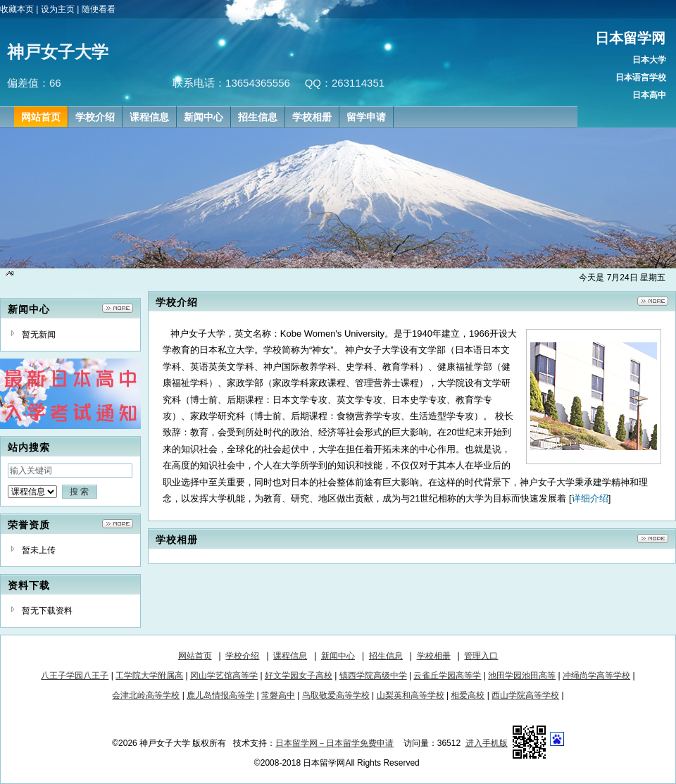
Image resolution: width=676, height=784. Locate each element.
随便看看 (99, 9)
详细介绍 (590, 498)
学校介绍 (242, 656)
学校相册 (434, 656)
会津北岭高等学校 (146, 695)
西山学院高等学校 (525, 695)
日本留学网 (630, 38)
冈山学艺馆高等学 (224, 676)
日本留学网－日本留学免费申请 (334, 743)
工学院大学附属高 (149, 676)
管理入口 (481, 656)
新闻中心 (338, 656)
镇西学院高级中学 (373, 676)
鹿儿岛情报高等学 (220, 695)
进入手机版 (487, 743)
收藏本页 (17, 9)
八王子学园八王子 (75, 676)
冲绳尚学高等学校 (596, 676)
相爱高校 (468, 695)
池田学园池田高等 (522, 676)
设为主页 (58, 9)
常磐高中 (278, 695)
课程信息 (290, 656)
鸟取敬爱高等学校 (336, 695)
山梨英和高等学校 (411, 695)
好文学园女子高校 (299, 676)
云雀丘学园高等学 (447, 676)
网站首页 (195, 656)
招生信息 (386, 656)
